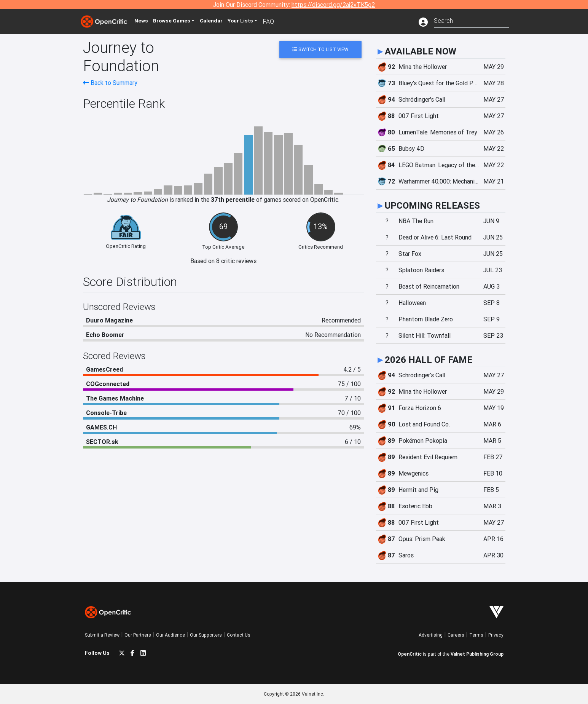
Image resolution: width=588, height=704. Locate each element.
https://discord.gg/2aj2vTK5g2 (333, 5)
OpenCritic (410, 654)
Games (182, 21)
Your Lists (255, 21)
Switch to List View (320, 49)
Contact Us (239, 635)
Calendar (225, 21)
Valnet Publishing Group (477, 654)
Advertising (431, 635)
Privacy (496, 635)
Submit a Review (102, 635)
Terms (476, 635)
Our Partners (138, 635)
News (147, 21)
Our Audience (171, 635)
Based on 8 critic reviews (223, 261)
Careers (456, 635)
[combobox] (471, 20)
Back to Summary (110, 83)
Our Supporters (206, 635)
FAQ (284, 21)
